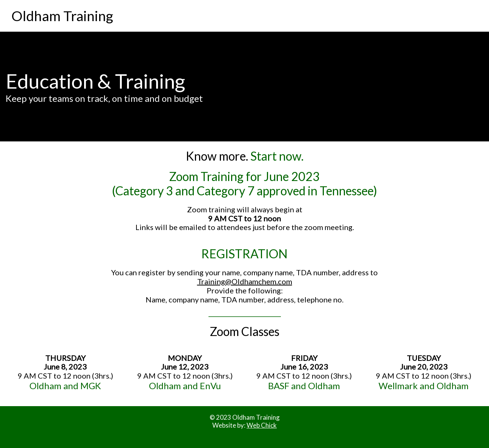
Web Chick (262, 425)
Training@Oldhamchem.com (245, 281)
